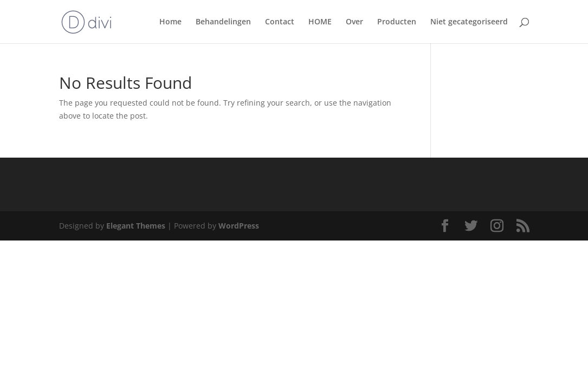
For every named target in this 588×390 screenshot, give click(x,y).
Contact (280, 22)
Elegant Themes (136, 226)
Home (170, 22)
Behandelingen (223, 22)
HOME (320, 22)
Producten (397, 22)
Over (354, 22)
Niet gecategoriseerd (469, 22)
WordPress (239, 226)
